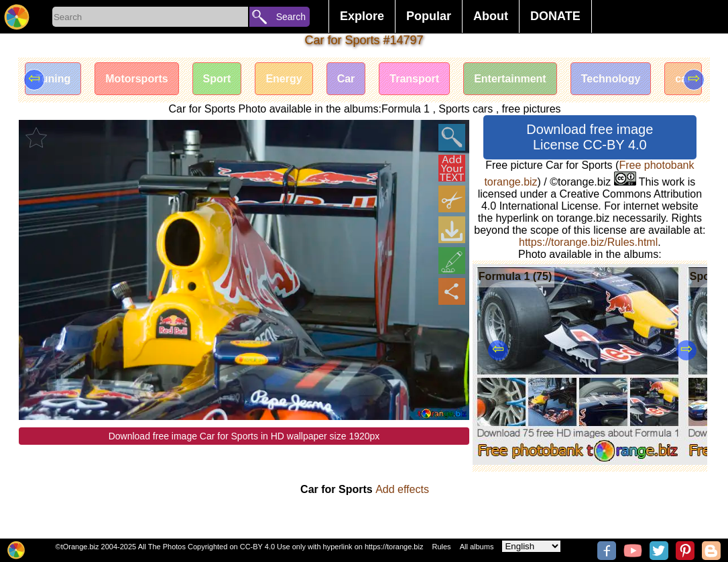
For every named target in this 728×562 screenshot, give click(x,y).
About (491, 16)
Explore (362, 16)
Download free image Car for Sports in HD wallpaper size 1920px (244, 436)
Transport (414, 79)
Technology (611, 79)
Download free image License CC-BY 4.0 (590, 137)
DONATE (555, 16)
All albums (477, 547)
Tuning (53, 79)
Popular (429, 16)
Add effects (402, 489)
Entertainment (510, 79)
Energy (284, 79)
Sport (217, 79)
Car (346, 79)
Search (291, 17)
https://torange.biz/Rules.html (588, 242)
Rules (441, 547)
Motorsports (136, 79)
